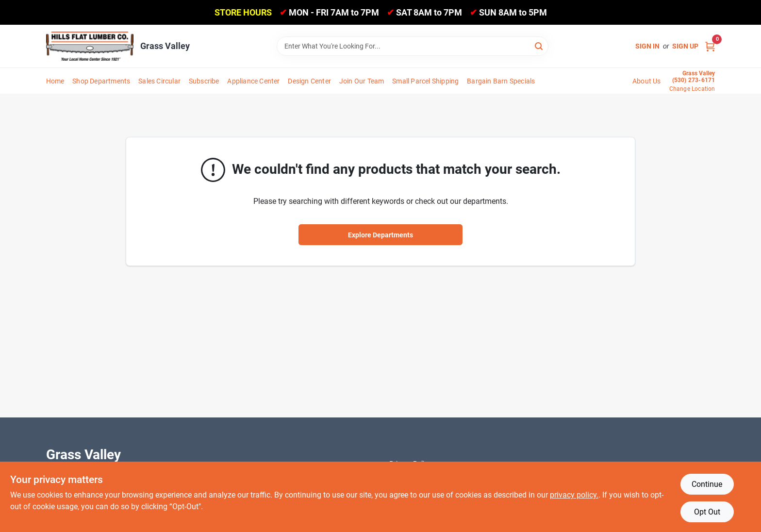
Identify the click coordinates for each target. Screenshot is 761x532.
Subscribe (204, 81)
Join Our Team (362, 81)
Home (55, 81)
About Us (647, 81)
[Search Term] (413, 46)
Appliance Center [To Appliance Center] (253, 81)
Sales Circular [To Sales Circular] (159, 81)
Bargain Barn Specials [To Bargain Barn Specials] (501, 81)
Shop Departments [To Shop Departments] (101, 81)
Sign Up (685, 46)
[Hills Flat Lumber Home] (90, 46)
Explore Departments (380, 235)
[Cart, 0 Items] (710, 46)
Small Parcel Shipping (425, 81)
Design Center (309, 81)
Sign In (647, 46)
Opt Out (707, 512)
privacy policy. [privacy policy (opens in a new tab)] (574, 495)
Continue (707, 484)
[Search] (539, 45)
